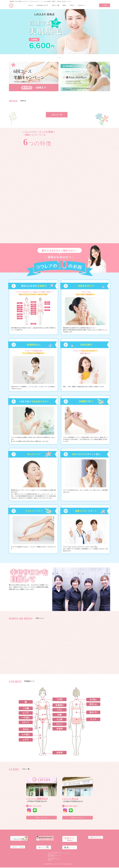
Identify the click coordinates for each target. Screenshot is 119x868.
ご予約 (105, 5)
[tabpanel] (59, 32)
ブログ (72, 5)
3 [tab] (62, 58)
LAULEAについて (42, 5)
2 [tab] (60, 58)
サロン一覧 (55, 5)
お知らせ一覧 (57, 115)
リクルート (81, 5)
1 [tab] (57, 58)
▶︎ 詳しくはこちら (41, 818)
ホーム (31, 5)
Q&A (64, 5)
